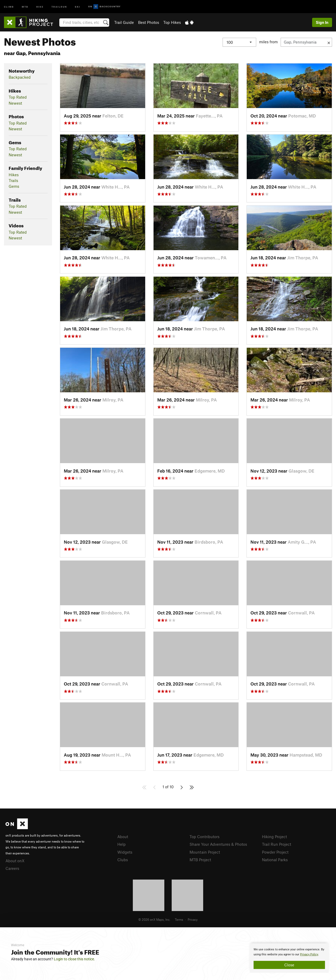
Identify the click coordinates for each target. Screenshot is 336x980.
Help (122, 844)
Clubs (123, 860)
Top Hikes (172, 22)
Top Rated (18, 97)
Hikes (14, 175)
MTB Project (200, 860)
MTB (25, 6)
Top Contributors (204, 837)
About (123, 837)
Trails (13, 180)
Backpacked (20, 77)
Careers (12, 868)
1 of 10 (168, 787)
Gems (14, 186)
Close (289, 965)
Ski (78, 6)
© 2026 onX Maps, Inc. (154, 919)
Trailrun (59, 6)
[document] (289, 958)
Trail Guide (124, 22)
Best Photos (149, 22)
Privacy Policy (309, 954)
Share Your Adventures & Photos (218, 844)
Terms (179, 919)
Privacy (193, 919)
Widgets (125, 852)
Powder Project (275, 852)
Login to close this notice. (74, 959)
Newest (15, 103)
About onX (15, 861)
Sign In (322, 22)
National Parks (275, 860)
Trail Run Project (277, 844)
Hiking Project (274, 837)
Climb (9, 6)
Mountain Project (205, 852)
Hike (40, 6)
